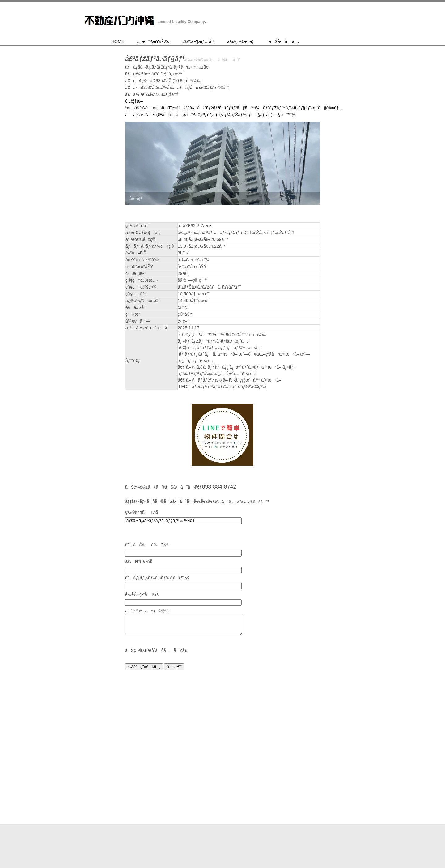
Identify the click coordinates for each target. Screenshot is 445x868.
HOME (118, 41)
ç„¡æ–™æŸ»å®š (153, 41)
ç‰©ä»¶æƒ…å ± (198, 41)
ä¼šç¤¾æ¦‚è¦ (242, 41)
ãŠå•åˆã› (284, 41)
